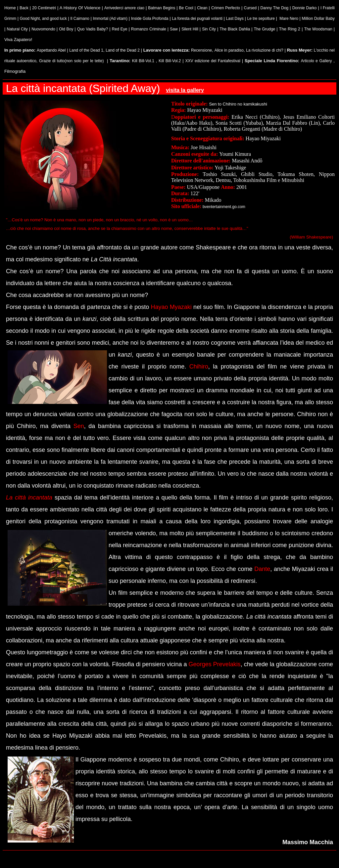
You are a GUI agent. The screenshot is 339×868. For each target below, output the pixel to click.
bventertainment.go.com (224, 207)
